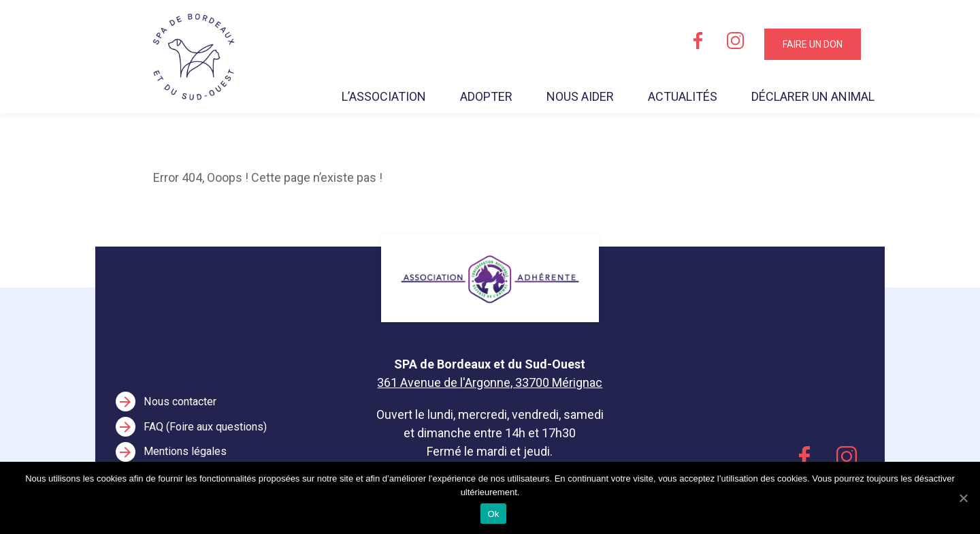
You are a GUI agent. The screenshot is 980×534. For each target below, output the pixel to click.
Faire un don (813, 44)
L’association (384, 96)
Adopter (486, 96)
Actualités (683, 96)
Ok (493, 514)
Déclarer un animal (813, 96)
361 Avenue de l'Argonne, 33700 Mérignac (490, 382)
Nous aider (580, 96)
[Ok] (963, 498)
